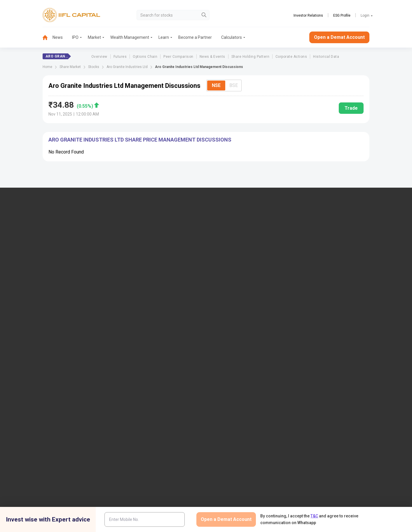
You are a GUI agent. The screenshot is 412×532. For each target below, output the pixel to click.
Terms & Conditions (233, 430)
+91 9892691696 (35, 269)
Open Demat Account (322, 237)
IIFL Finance (227, 237)
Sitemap (224, 371)
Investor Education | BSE (325, 328)
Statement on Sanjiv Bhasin (241, 361)
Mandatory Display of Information (247, 337)
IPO (75, 37)
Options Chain (145, 57)
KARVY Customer (232, 308)
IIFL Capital (140, 237)
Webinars (225, 328)
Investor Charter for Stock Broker (159, 337)
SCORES (137, 375)
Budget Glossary (231, 299)
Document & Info (145, 328)
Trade (351, 108)
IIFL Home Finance (233, 246)
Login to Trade (143, 299)
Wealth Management (130, 37)
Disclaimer (57, 430)
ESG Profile (342, 15)
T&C (314, 516)
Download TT (142, 308)
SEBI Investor (315, 356)
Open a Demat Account (339, 37)
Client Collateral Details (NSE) (329, 318)
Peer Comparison (178, 57)
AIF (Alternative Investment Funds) (334, 265)
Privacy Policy (272, 430)
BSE (234, 85)
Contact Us (140, 256)
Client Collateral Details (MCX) (330, 347)
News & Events (212, 57)
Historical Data (326, 57)
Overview (99, 57)
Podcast (224, 318)
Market (94, 37)
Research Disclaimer (95, 430)
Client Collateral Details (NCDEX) (332, 337)
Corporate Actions (291, 57)
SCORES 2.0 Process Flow (153, 385)
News (58, 37)
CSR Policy (305, 430)
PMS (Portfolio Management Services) (337, 256)
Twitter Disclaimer (138, 430)
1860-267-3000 (34, 252)
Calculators (232, 37)
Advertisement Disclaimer (185, 430)
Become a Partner (195, 37)
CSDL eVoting (315, 308)
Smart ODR (140, 395)
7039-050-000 (65, 252)
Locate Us (139, 246)
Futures (120, 57)
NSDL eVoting (315, 299)
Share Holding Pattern (250, 57)
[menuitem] (48, 37)
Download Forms (145, 318)
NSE (216, 85)
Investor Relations (308, 15)
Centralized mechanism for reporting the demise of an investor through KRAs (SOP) (339, 385)
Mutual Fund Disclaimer (344, 430)
